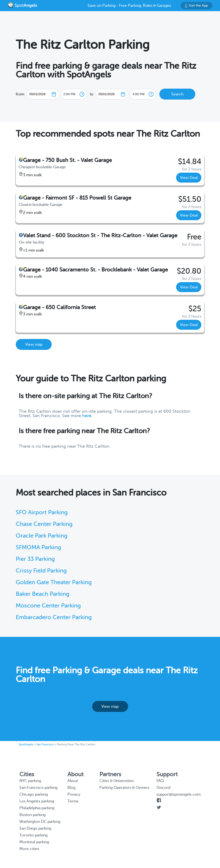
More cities (29, 849)
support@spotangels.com (179, 794)
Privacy (74, 794)
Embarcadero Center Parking (54, 617)
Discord (163, 788)
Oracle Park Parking (42, 536)
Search (177, 94)
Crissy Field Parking (41, 571)
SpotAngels (26, 744)
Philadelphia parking (37, 808)
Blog (71, 788)
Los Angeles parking (37, 801)
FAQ (160, 781)
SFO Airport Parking (42, 512)
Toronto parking (33, 835)
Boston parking (33, 815)
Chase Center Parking (44, 524)
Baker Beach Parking (43, 594)
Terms (73, 801)
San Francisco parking (38, 788)
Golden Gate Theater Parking (54, 582)
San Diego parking (35, 828)
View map (34, 345)
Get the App (196, 5)
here (87, 416)
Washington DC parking (40, 822)
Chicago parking (34, 794)
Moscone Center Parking (48, 606)
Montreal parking (34, 842)
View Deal (189, 178)
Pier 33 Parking (35, 559)
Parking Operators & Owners (124, 788)
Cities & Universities (117, 781)
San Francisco (45, 744)
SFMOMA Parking (38, 547)
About (73, 781)
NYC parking (30, 781)
